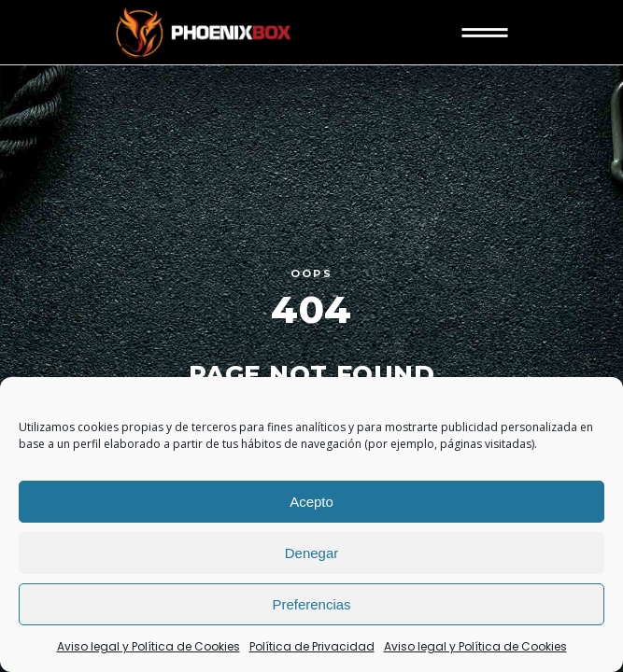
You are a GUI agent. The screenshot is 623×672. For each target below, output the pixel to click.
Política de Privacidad (312, 646)
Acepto (311, 502)
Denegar (312, 553)
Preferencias (311, 604)
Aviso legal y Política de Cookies (149, 646)
